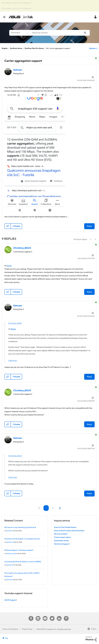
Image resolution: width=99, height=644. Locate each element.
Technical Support (62, 544)
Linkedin (59, 616)
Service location (61, 534)
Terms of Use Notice (10, 629)
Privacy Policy (27, 629)
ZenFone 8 (10, 531)
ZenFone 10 (10, 542)
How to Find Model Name (65, 527)
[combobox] (60, 33)
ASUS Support (11, 600)
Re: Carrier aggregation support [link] (58, 48)
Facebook (31, 616)
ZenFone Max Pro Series (34, 48)
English (5, 48)
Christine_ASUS (15, 323)
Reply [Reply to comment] (89, 292)
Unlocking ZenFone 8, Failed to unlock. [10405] (23, 562)
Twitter (52, 616)
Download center (61, 541)
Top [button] (6, 638)
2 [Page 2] (53, 508)
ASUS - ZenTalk (21, 17)
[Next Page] (60, 508)
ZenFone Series (16, 48)
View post (13, 361)
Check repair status (62, 537)
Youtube (45, 616)
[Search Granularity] (19, 33)
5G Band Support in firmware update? (19, 550)
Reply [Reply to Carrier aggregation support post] (89, 226)
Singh (9, 266)
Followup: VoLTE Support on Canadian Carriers (22, 539)
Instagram (38, 616)
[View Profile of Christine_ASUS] (22, 248)
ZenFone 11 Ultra (11, 554)
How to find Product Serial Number (69, 531)
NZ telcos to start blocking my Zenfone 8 (20, 527)
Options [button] (92, 48)
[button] (35, 153)
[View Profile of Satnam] (18, 70)
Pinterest (66, 616)
